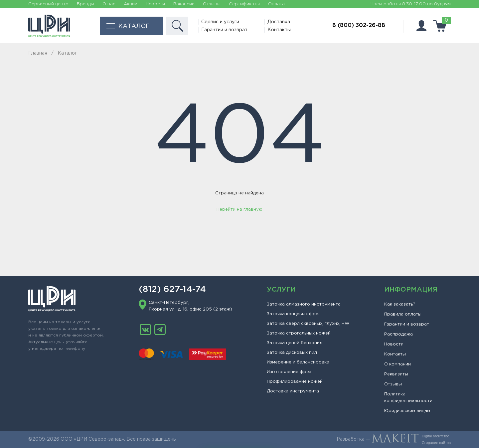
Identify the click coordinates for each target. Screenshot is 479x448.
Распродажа (399, 335)
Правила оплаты (403, 315)
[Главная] (49, 26)
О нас (109, 4)
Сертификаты (244, 4)
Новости (155, 4)
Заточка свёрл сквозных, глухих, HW (308, 324)
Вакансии (184, 4)
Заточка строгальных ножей (299, 334)
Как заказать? (400, 305)
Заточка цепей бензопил (295, 343)
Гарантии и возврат (225, 30)
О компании (398, 365)
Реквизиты (396, 375)
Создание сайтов (436, 443)
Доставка (279, 22)
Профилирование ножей (295, 382)
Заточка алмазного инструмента (304, 305)
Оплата (276, 4)
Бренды (85, 4)
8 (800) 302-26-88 (359, 25)
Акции (131, 4)
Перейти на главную (239, 210)
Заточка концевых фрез (294, 314)
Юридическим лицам (407, 411)
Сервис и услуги (221, 22)
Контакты (279, 30)
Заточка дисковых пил (292, 353)
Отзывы (212, 4)
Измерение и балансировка (298, 363)
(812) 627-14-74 (172, 290)
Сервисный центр (48, 4)
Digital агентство (436, 436)
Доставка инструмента (293, 392)
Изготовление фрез (289, 372)
